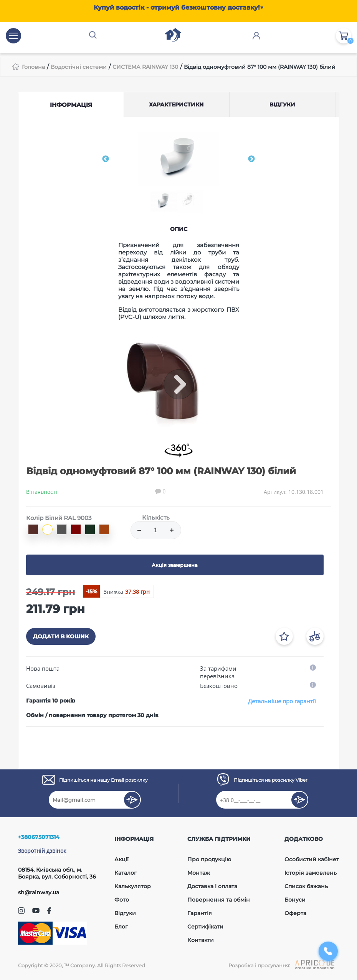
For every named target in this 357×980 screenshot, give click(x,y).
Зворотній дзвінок (42, 851)
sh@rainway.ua (39, 892)
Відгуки (125, 913)
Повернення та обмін (219, 900)
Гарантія (200, 913)
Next (251, 159)
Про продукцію (209, 859)
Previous (106, 159)
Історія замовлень (311, 873)
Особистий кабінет (312, 859)
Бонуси (295, 900)
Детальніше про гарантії (282, 701)
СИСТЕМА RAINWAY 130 (145, 67)
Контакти (201, 940)
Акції (121, 859)
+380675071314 (39, 837)
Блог (121, 927)
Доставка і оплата (212, 886)
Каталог (126, 873)
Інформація (71, 105)
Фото (122, 900)
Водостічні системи (79, 67)
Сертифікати (205, 927)
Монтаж (199, 873)
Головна (33, 67)
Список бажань (306, 886)
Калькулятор (133, 886)
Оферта (295, 913)
